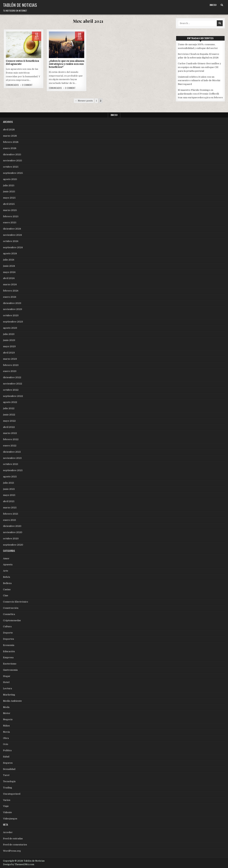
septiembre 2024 (13, 247)
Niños (6, 726)
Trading (8, 788)
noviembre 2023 (13, 309)
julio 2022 (9, 408)
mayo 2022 (9, 421)
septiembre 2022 (13, 396)
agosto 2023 (10, 328)
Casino (7, 589)
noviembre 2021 (12, 458)
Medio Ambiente (12, 701)
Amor (6, 558)
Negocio (8, 719)
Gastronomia (10, 670)
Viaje (6, 806)
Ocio (6, 744)
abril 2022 (9, 427)
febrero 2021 (11, 514)
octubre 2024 (11, 241)
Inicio (213, 5)
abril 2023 (9, 353)
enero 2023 (10, 371)
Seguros (8, 763)
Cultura (7, 626)
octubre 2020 (11, 539)
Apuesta (8, 565)
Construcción (11, 608)
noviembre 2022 (13, 384)
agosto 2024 (10, 253)
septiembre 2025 (13, 173)
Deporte (8, 633)
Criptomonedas (12, 620)
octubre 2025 (11, 167)
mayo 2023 (9, 346)
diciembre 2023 (12, 303)
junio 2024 (9, 266)
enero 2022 (10, 446)
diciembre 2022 (12, 377)
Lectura (7, 688)
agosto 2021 (10, 477)
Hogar (7, 676)
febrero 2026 (11, 142)
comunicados (12, 85)
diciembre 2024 (12, 229)
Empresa (8, 657)
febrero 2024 (11, 291)
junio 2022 (9, 415)
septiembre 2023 (13, 322)
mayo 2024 (9, 272)
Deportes (9, 639)
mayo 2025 (9, 198)
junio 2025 (9, 191)
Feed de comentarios (15, 845)
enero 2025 (10, 222)
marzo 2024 (10, 284)
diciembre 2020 (12, 526)
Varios (7, 800)
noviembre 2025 (13, 161)
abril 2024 (9, 278)
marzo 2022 (10, 433)
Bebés (7, 577)
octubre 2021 (11, 464)
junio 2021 (9, 489)
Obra (6, 738)
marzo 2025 (10, 210)
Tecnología (9, 781)
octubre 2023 (11, 315)
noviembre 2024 (12, 235)
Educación (9, 651)
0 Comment (27, 85)
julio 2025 (9, 185)
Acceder (8, 832)
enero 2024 (10, 297)
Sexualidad (9, 769)
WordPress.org (12, 851)
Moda (6, 707)
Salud (6, 757)
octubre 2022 (11, 390)
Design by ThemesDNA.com (19, 864)
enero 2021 (10, 520)
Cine (6, 595)
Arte (6, 571)
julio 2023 (9, 334)
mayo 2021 (9, 495)
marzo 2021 (10, 508)
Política (7, 750)
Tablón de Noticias (20, 5)
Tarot (6, 775)
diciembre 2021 (12, 452)
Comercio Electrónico (16, 602)
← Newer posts (84, 101)
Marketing (9, 695)
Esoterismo (10, 664)
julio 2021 (9, 483)
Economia (9, 645)
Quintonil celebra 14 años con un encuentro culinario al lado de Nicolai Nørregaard (199, 81)
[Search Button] (222, 5)
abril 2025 (9, 204)
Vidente (7, 812)
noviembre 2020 (13, 532)
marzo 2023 (10, 359)
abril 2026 (9, 130)
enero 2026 (10, 148)
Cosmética (9, 614)
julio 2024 (9, 260)
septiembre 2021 (13, 470)
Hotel (6, 682)
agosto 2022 (10, 402)
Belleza (7, 583)
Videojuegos (10, 819)
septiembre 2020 (13, 545)
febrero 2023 (11, 365)
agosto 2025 (10, 179)
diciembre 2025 (12, 154)
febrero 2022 (11, 439)
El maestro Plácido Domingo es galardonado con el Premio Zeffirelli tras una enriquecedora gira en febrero (200, 94)
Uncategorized (12, 794)
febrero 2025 (11, 216)
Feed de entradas (13, 839)
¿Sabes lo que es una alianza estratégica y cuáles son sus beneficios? (67, 64)
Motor (7, 713)
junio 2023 (9, 340)
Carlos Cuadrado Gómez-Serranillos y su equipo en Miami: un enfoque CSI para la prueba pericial (199, 67)
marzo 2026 (10, 136)
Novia (6, 732)
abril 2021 (9, 501)
